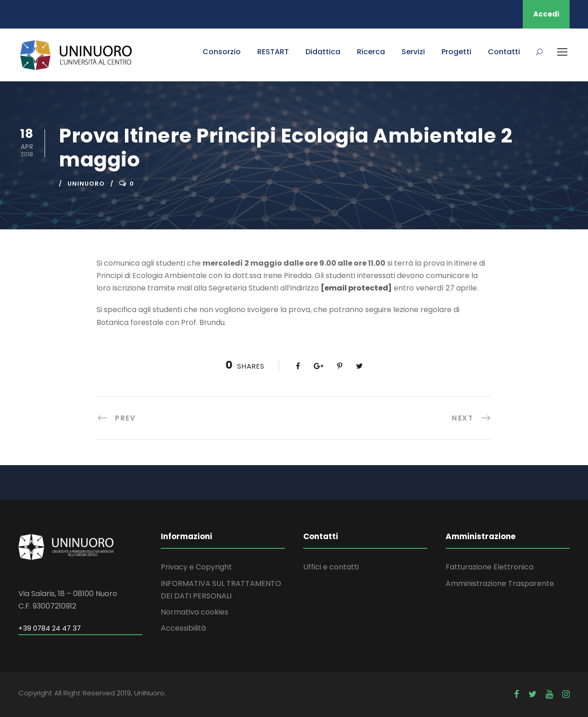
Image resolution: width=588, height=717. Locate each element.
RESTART (273, 52)
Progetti (456, 52)
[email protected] (356, 288)
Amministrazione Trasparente (500, 583)
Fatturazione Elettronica (489, 567)
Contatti (504, 52)
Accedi (546, 14)
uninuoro (86, 184)
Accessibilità (183, 628)
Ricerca (371, 52)
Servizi (413, 52)
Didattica (323, 52)
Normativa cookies (195, 612)
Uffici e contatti (331, 567)
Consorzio (222, 52)
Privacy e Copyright (196, 567)
